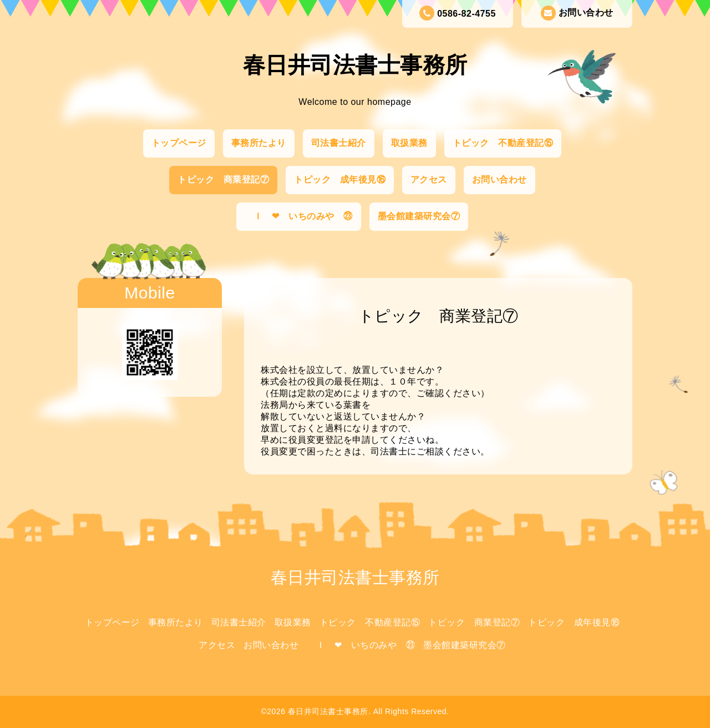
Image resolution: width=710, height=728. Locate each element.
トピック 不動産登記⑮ (503, 143)
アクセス (429, 180)
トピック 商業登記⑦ (223, 180)
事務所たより (259, 143)
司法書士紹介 (339, 143)
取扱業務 (409, 143)
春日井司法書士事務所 (355, 65)
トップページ (179, 143)
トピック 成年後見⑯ (340, 180)
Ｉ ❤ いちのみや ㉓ (299, 216)
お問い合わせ (577, 13)
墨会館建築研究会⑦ (419, 216)
